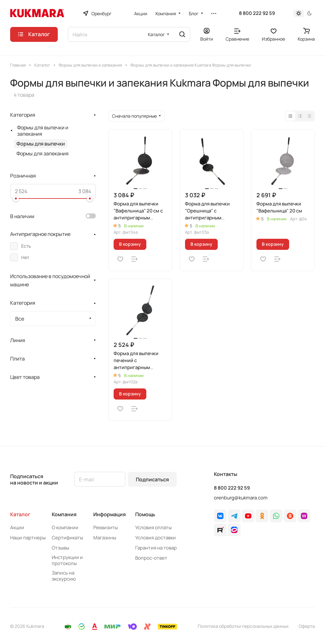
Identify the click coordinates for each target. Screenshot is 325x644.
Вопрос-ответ (151, 558)
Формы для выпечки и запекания (43, 131)
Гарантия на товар (156, 548)
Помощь (145, 514)
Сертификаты (67, 538)
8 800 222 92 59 (257, 13)
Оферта (307, 626)
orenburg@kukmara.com (241, 498)
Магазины (105, 538)
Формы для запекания (43, 153)
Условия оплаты (153, 527)
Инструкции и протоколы (67, 560)
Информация (109, 514)
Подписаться (152, 479)
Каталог (20, 514)
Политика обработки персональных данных (243, 626)
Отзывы (60, 548)
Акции (17, 527)
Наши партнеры (28, 538)
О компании (65, 527)
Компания (64, 514)
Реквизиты (106, 527)
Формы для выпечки (41, 144)
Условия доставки (156, 538)
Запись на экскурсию (64, 576)
